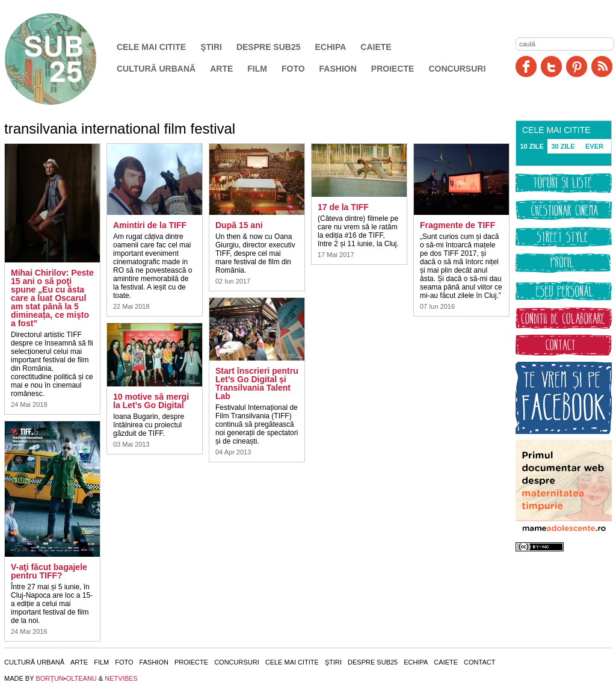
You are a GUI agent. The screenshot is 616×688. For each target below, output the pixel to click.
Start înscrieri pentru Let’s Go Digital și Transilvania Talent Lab (257, 383)
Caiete (376, 47)
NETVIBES (121, 678)
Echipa (331, 47)
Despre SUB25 (269, 47)
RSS (602, 67)
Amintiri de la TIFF (150, 225)
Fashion (338, 69)
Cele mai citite (151, 47)
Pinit (577, 67)
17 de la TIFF (343, 207)
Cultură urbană (156, 69)
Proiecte (393, 69)
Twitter (551, 67)
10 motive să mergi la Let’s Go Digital (151, 401)
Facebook (526, 67)
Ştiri (211, 47)
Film (257, 69)
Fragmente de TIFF (457, 225)
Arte (221, 69)
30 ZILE (563, 146)
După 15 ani (239, 225)
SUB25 (64, 59)
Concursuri (457, 69)
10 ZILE (531, 146)
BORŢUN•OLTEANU (66, 678)
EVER (594, 146)
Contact (479, 662)
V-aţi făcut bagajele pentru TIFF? (49, 571)
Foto (293, 69)
